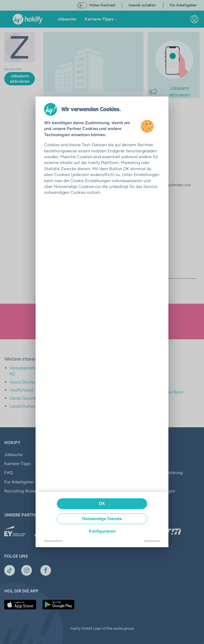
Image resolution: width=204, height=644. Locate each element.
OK (102, 503)
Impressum (152, 541)
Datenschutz (53, 541)
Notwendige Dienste (102, 519)
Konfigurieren (102, 531)
